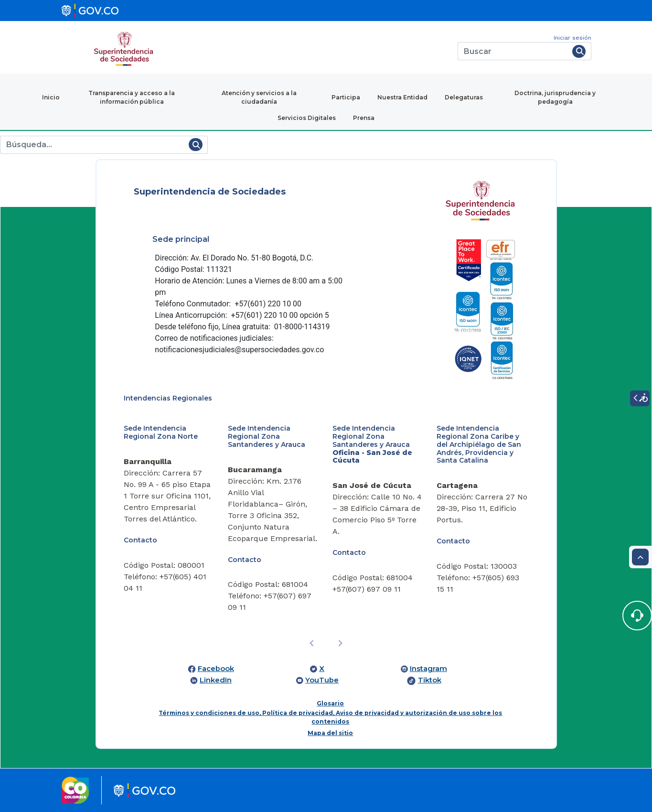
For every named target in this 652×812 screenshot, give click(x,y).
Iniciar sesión (572, 38)
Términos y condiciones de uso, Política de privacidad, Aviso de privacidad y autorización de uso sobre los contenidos (330, 717)
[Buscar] (513, 51)
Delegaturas (464, 97)
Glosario (330, 703)
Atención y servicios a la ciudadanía (259, 97)
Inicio (51, 97)
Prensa (364, 118)
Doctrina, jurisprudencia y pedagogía (555, 97)
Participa (346, 97)
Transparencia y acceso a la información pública (132, 97)
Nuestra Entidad (402, 97)
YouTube (322, 680)
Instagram (428, 669)
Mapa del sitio (330, 733)
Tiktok (430, 680)
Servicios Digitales (307, 118)
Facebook (216, 669)
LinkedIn (216, 680)
